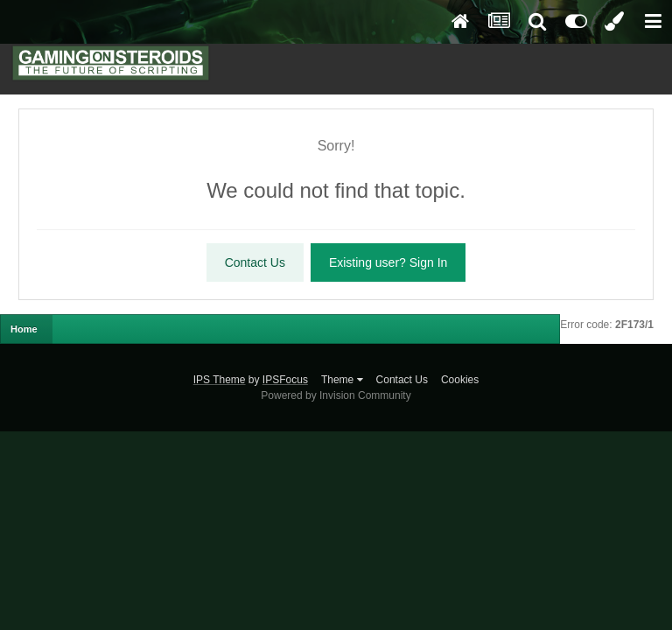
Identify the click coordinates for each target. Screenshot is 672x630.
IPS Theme (220, 380)
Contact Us (255, 262)
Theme (342, 380)
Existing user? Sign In (388, 262)
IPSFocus (285, 380)
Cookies (460, 380)
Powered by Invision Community (336, 395)
